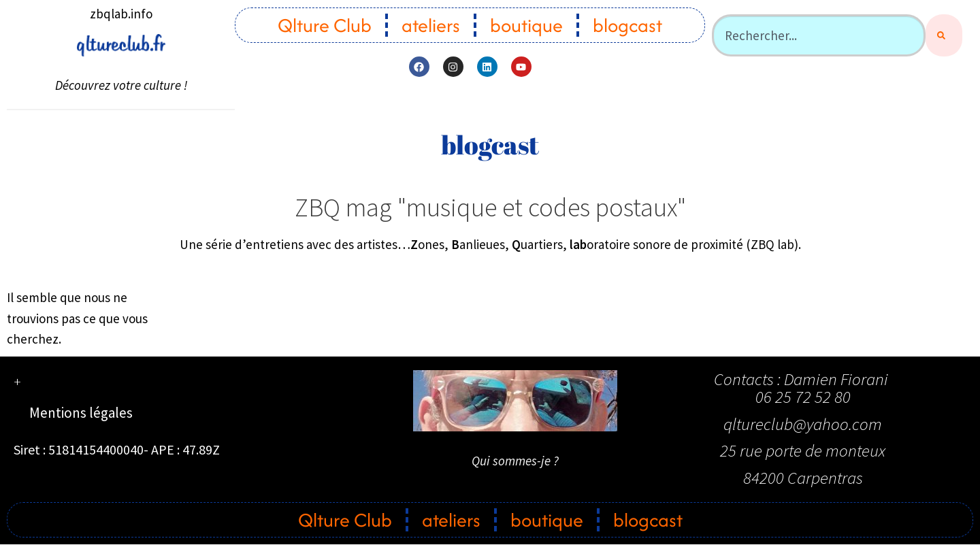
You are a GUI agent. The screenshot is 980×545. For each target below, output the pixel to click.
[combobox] (819, 35)
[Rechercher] (944, 35)
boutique (526, 25)
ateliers (431, 25)
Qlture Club (325, 25)
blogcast (627, 25)
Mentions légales (81, 413)
